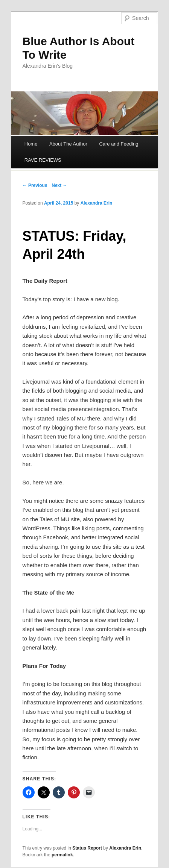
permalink (62, 855)
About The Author (68, 144)
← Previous (35, 185)
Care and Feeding (119, 144)
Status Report (87, 848)
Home (31, 144)
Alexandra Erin (97, 203)
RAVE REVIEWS (43, 160)
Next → (59, 185)
